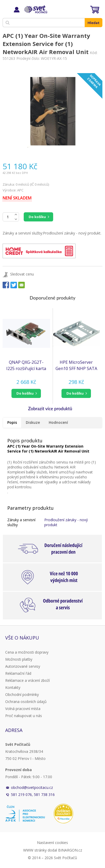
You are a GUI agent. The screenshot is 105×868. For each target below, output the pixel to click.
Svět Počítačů (35, 9)
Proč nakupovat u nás (24, 716)
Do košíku (37, 217)
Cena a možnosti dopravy (27, 652)
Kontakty (13, 687)
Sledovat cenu (22, 274)
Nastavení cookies (52, 843)
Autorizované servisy (23, 666)
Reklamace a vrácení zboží (27, 680)
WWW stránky (35, 850)
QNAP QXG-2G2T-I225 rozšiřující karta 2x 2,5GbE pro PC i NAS (26, 365)
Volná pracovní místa (23, 709)
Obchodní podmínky (22, 694)
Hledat (94, 23)
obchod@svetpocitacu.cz (32, 787)
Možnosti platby (19, 659)
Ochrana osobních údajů (26, 702)
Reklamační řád (18, 673)
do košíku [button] (25, 393)
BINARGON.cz (70, 850)
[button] (26, 393)
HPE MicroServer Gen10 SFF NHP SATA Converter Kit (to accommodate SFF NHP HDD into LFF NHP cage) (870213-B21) (76, 365)
